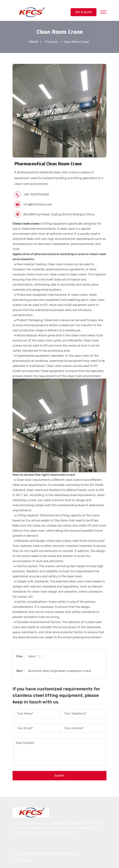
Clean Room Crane (76, 42)
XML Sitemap (21, 861)
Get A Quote (84, 12)
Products (52, 42)
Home (33, 42)
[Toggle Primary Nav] (103, 12)
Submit (59, 776)
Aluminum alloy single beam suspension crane (59, 671)
